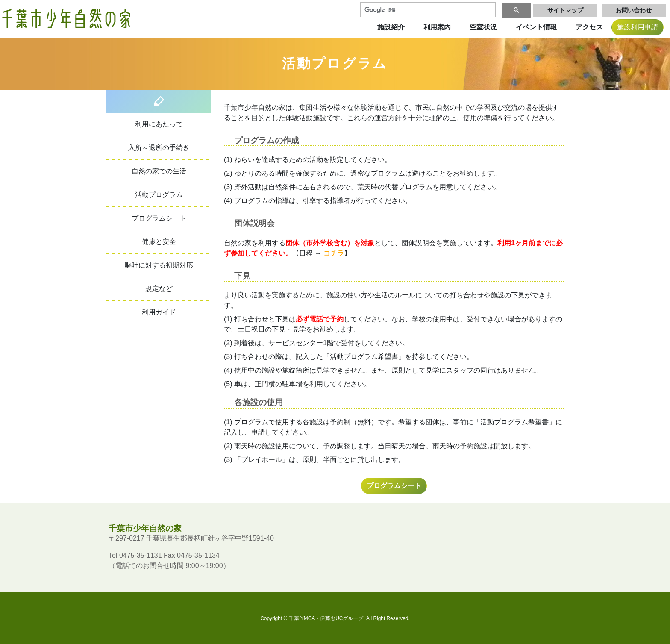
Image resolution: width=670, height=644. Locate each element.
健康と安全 (159, 242)
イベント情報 (536, 27)
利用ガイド (159, 312)
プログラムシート (159, 218)
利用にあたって (159, 124)
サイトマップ (565, 10)
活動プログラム (159, 195)
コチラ (334, 253)
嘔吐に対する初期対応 (159, 265)
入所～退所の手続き (159, 148)
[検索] (427, 10)
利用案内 (437, 27)
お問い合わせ (634, 10)
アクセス (589, 27)
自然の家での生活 (159, 171)
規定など (159, 289)
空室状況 (483, 27)
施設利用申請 (638, 27)
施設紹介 (391, 27)
